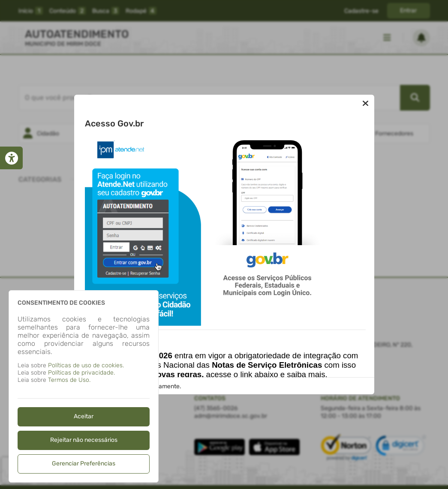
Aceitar (84, 416)
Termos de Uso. (69, 380)
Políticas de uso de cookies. (86, 365)
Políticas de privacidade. (81, 373)
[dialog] (84, 386)
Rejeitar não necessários (84, 440)
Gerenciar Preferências (84, 463)
